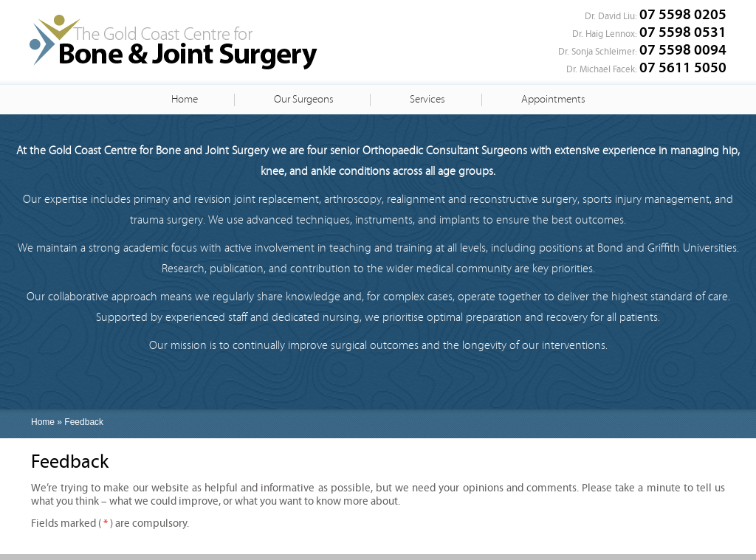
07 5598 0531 (683, 32)
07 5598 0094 (683, 50)
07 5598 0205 (683, 14)
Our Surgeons (304, 99)
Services (427, 99)
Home (185, 99)
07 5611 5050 (683, 68)
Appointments (553, 99)
